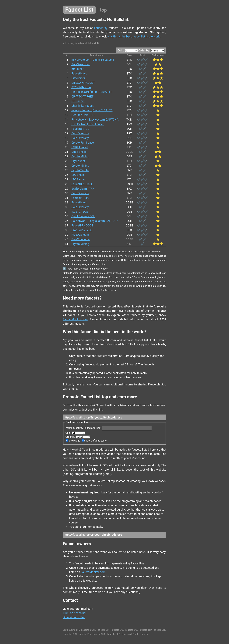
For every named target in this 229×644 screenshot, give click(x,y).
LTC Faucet (78, 179)
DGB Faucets (127, 630)
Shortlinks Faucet (82, 106)
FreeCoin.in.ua (81, 239)
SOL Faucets (141, 630)
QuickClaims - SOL (83, 216)
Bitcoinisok (78, 78)
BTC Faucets (83, 630)
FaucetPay (101, 28)
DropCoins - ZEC (82, 230)
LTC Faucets (69, 630)
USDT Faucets (79, 634)
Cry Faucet (78, 161)
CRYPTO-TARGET (82, 96)
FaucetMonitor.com (75, 319)
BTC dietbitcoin (81, 87)
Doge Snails (79, 152)
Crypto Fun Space (83, 143)
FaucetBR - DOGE (82, 225)
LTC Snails (78, 175)
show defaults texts (94, 441)
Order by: (151, 50)
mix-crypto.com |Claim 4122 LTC (92, 110)
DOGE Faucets (98, 630)
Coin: (127, 50)
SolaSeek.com (80, 64)
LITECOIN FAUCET (83, 83)
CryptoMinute (80, 170)
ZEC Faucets (122, 634)
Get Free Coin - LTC (83, 115)
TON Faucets (93, 634)
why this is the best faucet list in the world (134, 36)
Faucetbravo (79, 73)
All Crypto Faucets (139, 634)
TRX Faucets (154, 630)
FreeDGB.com (80, 235)
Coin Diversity (80, 133)
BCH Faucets (112, 630)
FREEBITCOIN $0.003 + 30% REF (92, 92)
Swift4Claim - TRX (83, 189)
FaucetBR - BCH (81, 129)
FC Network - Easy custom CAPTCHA (95, 120)
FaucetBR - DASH (82, 184)
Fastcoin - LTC (80, 198)
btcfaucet (77, 69)
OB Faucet (78, 101)
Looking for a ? (82, 43)
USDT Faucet (80, 147)
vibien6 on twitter (74, 617)
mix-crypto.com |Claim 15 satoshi (93, 60)
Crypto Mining (80, 156)
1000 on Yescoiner (75, 613)
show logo (73, 441)
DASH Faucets (108, 634)
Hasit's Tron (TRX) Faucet (88, 124)
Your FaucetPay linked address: (109, 428)
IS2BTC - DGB (80, 212)
